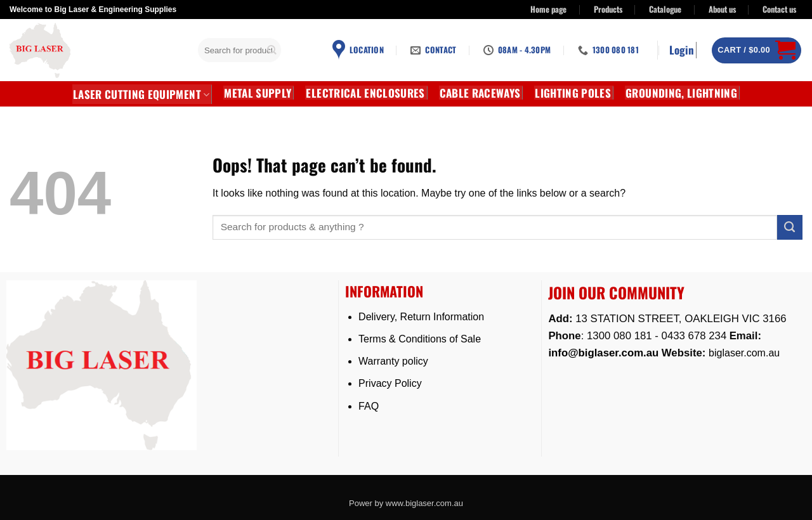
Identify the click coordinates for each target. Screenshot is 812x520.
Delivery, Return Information (421, 317)
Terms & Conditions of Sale (420, 339)
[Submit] (272, 50)
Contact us (779, 9)
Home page (548, 9)
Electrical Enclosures (365, 93)
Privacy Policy (390, 383)
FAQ (369, 406)
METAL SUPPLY (258, 93)
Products (608, 9)
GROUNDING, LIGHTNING (681, 93)
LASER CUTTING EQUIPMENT (141, 94)
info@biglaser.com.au (603, 353)
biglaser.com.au (744, 353)
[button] (683, 50)
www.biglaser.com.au (424, 503)
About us (722, 9)
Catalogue (665, 9)
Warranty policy (393, 361)
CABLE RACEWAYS (480, 93)
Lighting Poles (573, 93)
